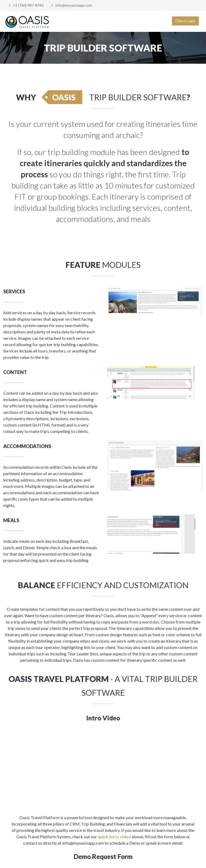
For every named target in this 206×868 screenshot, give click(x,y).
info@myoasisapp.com (74, 5)
